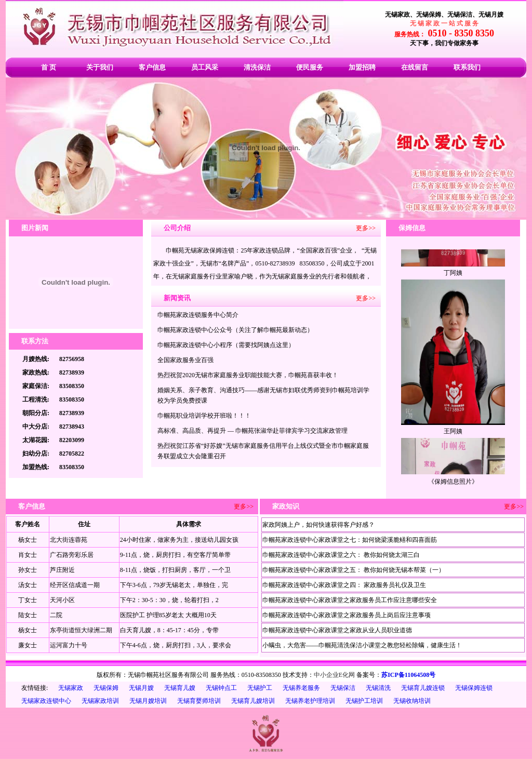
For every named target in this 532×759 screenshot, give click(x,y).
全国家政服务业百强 (185, 360)
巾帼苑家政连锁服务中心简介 (198, 315)
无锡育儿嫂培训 (253, 701)
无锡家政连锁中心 (46, 701)
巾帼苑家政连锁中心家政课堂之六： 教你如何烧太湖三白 (341, 555)
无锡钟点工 (221, 688)
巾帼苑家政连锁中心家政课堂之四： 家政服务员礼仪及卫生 (344, 585)
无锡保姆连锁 (474, 688)
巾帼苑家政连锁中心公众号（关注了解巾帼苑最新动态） (235, 330)
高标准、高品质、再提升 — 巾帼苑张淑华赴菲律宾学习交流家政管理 (252, 431)
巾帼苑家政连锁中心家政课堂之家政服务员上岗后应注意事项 (347, 615)
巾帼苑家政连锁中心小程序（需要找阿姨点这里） (226, 345)
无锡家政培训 (100, 701)
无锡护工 (260, 688)
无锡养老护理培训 (310, 701)
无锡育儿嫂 (180, 688)
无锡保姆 (106, 688)
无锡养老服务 (301, 688)
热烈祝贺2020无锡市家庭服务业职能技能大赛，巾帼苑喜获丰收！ (248, 375)
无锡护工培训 (364, 701)
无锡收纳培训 (412, 701)
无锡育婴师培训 (199, 701)
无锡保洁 (343, 688)
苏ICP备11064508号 (408, 675)
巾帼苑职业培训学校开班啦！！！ (204, 416)
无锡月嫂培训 (148, 701)
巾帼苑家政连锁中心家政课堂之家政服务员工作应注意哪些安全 (350, 600)
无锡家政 (71, 688)
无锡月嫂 (141, 688)
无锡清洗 (378, 688)
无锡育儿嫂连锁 (423, 688)
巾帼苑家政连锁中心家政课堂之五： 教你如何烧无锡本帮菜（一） (354, 570)
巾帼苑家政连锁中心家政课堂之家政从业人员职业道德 (337, 630)
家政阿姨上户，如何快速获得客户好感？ (318, 525)
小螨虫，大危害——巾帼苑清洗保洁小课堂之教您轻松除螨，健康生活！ (362, 645)
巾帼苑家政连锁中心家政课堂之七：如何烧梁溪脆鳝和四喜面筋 (350, 540)
